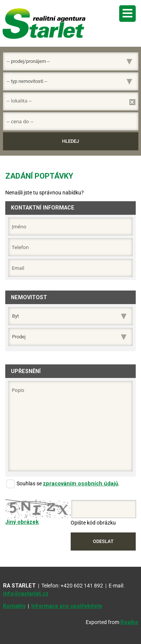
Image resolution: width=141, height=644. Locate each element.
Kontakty (14, 606)
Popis (71, 426)
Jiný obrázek (22, 522)
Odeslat (103, 541)
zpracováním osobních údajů (80, 484)
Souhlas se (29, 484)
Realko (129, 622)
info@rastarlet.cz (26, 594)
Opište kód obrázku (93, 523)
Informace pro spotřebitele (67, 606)
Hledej (70, 141)
